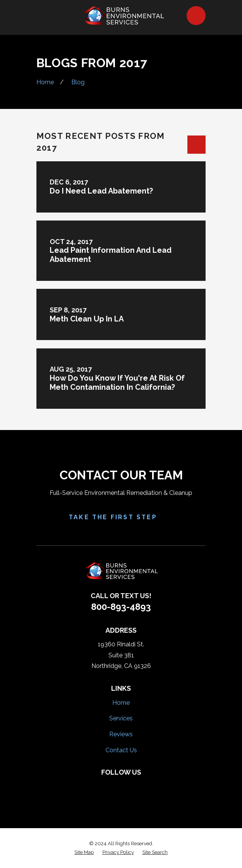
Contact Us (121, 750)
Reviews (121, 734)
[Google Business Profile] (146, 786)
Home (121, 703)
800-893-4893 (121, 607)
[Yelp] (113, 786)
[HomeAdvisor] (129, 786)
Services (121, 718)
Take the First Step (121, 517)
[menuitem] (84, 852)
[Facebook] (96, 786)
